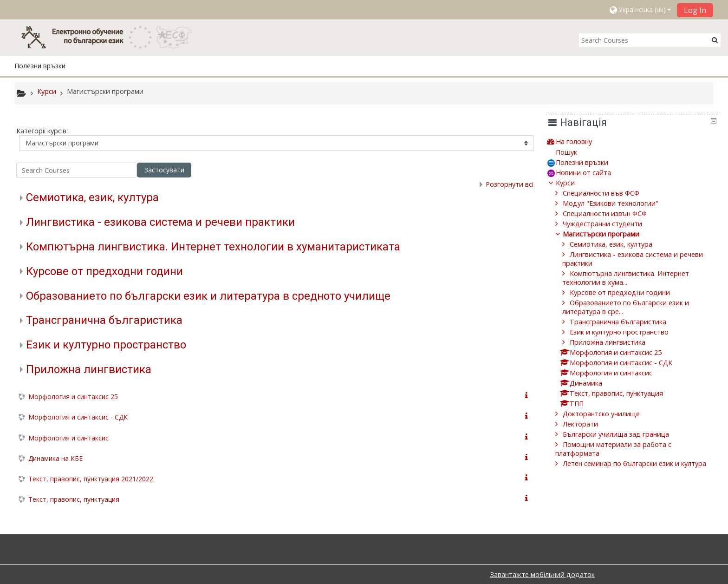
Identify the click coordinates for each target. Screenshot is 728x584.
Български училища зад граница (623, 434)
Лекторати (587, 424)
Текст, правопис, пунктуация (74, 499)
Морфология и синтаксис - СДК (78, 417)
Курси (572, 183)
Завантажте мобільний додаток (542, 574)
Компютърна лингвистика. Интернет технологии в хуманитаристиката (213, 247)
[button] (640, 10)
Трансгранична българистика (104, 320)
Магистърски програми (608, 234)
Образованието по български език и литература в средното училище (208, 296)
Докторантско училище (608, 414)
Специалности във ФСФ (608, 193)
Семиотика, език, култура (92, 197)
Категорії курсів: (42, 131)
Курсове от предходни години (104, 271)
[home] (111, 37)
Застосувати (164, 170)
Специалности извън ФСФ (612, 213)
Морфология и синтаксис (68, 438)
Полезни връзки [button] (40, 66)
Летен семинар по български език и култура (641, 463)
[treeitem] (635, 141)
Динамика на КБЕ (55, 458)
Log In (695, 10)
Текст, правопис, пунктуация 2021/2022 (91, 479)
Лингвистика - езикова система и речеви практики (160, 222)
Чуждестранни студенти (609, 224)
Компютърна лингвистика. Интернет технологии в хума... (633, 278)
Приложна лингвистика (89, 369)
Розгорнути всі (510, 184)
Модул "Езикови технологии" (617, 203)
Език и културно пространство (106, 345)
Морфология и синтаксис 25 (73, 397)
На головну (581, 141)
